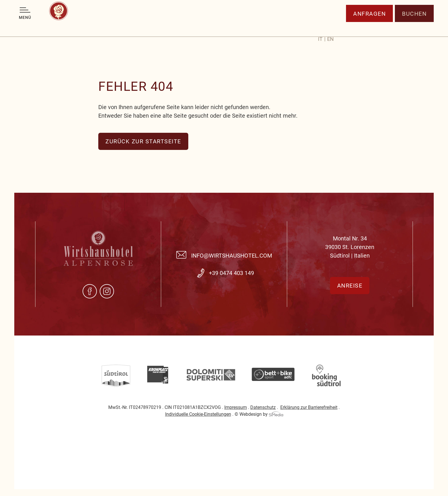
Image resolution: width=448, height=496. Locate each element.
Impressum (236, 407)
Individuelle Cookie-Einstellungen (198, 414)
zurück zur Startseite (143, 141)
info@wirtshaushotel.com (232, 256)
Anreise (350, 286)
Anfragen (369, 27)
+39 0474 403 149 (231, 273)
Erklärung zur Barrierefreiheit (309, 407)
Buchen (414, 27)
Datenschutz (263, 407)
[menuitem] (322, 28)
